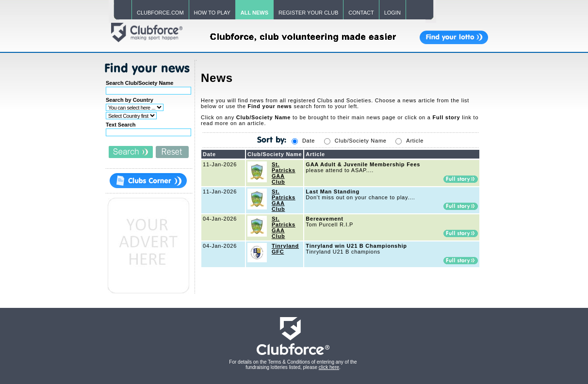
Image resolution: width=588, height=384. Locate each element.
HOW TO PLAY (212, 13)
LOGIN (392, 13)
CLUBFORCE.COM (160, 13)
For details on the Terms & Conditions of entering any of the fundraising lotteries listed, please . (293, 365)
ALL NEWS (254, 13)
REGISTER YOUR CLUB (308, 13)
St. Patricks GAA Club (284, 173)
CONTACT (361, 13)
